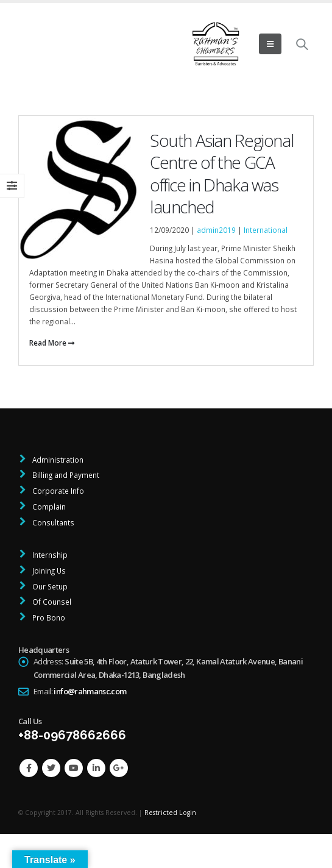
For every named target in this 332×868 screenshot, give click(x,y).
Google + (119, 768)
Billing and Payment (65, 475)
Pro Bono (48, 617)
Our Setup (49, 586)
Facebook (29, 768)
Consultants (52, 522)
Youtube (74, 768)
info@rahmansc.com (90, 691)
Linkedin (96, 768)
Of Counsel (51, 602)
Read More (52, 343)
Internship (49, 555)
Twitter (51, 768)
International (266, 230)
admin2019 (216, 230)
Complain (48, 507)
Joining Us (48, 571)
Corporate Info (57, 491)
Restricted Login (170, 813)
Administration (57, 460)
